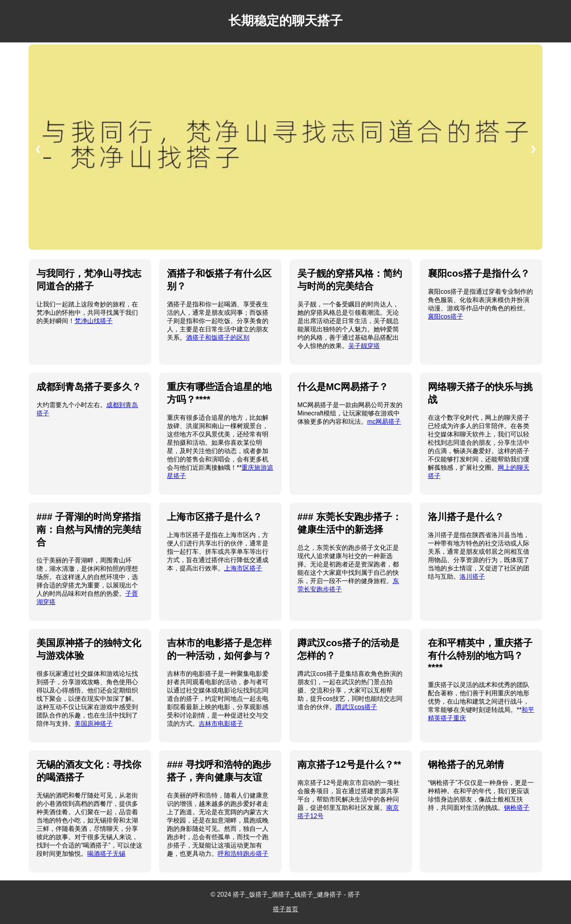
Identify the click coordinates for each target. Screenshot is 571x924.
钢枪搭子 (517, 808)
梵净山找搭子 (94, 321)
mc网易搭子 (384, 422)
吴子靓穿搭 (364, 346)
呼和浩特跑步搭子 (243, 854)
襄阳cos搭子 (445, 317)
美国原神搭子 (94, 724)
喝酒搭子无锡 (106, 854)
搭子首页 (285, 909)
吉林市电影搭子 (221, 724)
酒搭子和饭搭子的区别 (218, 338)
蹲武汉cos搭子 (356, 707)
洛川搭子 (472, 577)
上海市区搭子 (243, 568)
